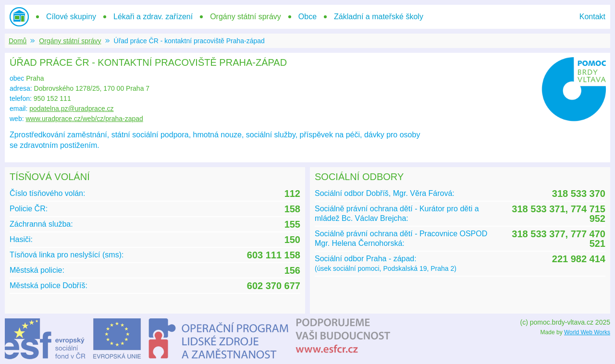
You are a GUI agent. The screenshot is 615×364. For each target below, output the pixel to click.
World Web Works (587, 332)
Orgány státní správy (70, 41)
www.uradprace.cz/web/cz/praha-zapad (84, 119)
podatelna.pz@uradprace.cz (71, 109)
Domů (18, 41)
